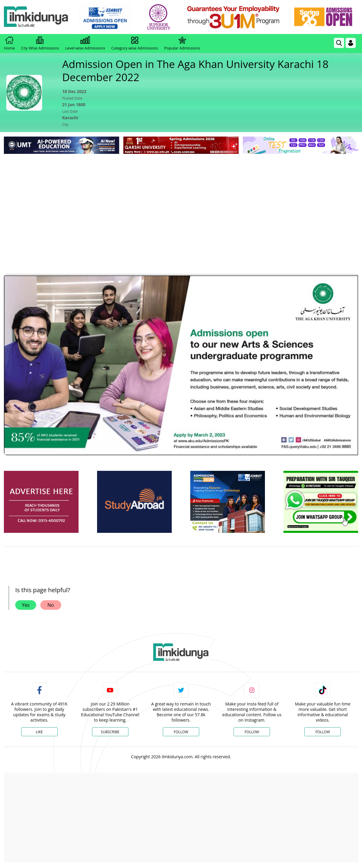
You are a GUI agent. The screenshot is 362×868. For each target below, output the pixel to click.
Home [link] (9, 44)
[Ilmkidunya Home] (37, 17)
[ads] (41, 502)
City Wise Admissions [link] (40, 44)
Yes (26, 605)
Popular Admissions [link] (182, 44)
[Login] (351, 43)
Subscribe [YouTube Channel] (110, 732)
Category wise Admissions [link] (135, 44)
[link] (105, 17)
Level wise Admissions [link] (85, 44)
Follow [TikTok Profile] (323, 732)
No (51, 605)
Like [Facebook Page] (39, 732)
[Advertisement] (181, 200)
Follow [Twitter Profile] (181, 732)
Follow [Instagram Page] (252, 732)
